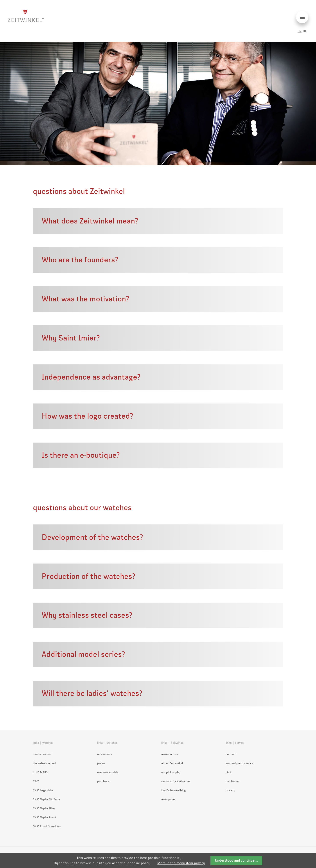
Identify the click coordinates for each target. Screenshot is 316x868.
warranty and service (239, 763)
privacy (230, 790)
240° (36, 781)
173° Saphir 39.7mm (46, 799)
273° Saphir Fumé (44, 817)
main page (168, 799)
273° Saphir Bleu (44, 808)
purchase (103, 781)
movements (105, 754)
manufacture (170, 754)
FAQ (228, 772)
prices (101, 763)
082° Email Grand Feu (47, 826)
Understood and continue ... (236, 860)
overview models (108, 772)
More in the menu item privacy (181, 863)
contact (231, 754)
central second (43, 754)
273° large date (43, 790)
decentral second (44, 763)
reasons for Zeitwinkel (176, 781)
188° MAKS (40, 772)
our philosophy (171, 772)
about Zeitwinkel (172, 763)
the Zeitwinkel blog (173, 790)
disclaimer (232, 781)
